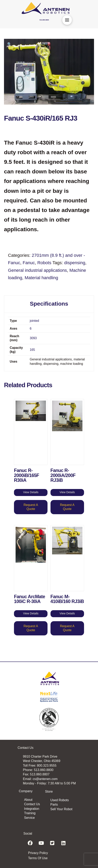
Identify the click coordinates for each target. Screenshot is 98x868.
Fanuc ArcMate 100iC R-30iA (30, 599)
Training (30, 813)
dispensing (75, 263)
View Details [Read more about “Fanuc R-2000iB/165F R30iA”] (31, 492)
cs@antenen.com (45, 779)
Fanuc (29, 263)
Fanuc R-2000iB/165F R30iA (27, 475)
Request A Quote (31, 507)
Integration (32, 809)
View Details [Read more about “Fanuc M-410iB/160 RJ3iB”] (67, 613)
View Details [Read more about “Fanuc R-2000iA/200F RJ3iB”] (67, 492)
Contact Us (32, 804)
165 (32, 350)
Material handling (41, 278)
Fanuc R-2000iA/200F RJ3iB (63, 475)
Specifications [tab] (49, 304)
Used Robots (60, 800)
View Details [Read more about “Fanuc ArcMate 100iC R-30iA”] (31, 613)
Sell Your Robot (61, 809)
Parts (54, 804)
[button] (67, 20)
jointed (34, 321)
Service (29, 818)
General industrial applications (37, 270)
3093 (33, 338)
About (28, 800)
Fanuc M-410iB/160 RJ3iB (67, 599)
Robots (44, 263)
